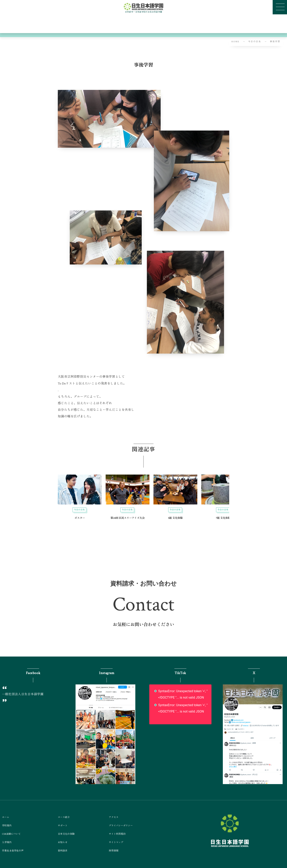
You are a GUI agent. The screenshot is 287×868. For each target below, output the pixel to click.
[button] (143, 629)
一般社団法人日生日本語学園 (23, 694)
